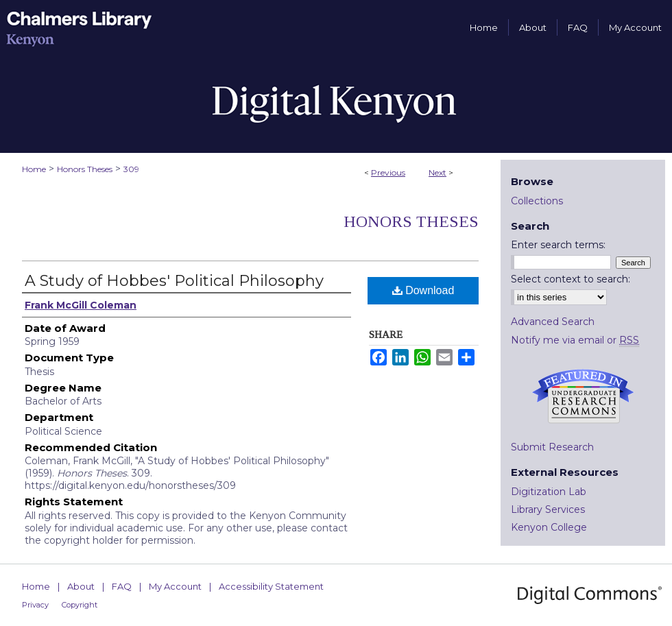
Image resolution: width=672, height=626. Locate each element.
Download (423, 290)
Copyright (80, 605)
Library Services (548, 509)
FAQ (122, 586)
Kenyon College (549, 527)
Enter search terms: (558, 245)
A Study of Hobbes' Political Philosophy (174, 281)
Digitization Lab (549, 492)
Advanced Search (553, 322)
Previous (388, 172)
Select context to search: (571, 279)
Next (437, 172)
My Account (175, 586)
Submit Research (552, 447)
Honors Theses (85, 169)
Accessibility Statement (271, 586)
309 (131, 169)
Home (34, 169)
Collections (537, 201)
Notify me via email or (575, 340)
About (81, 586)
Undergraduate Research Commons (583, 396)
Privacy (35, 605)
